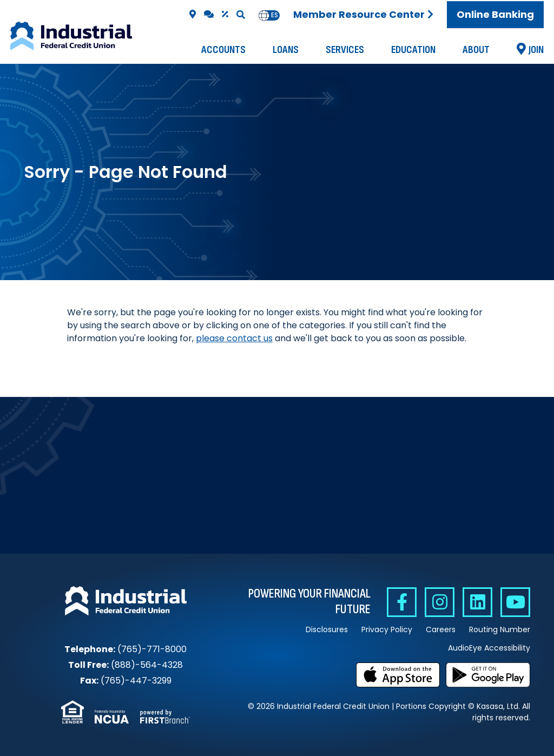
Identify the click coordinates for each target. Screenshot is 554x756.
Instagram (440, 602)
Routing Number (500, 629)
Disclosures (327, 629)
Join (536, 50)
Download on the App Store (398, 675)
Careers (441, 629)
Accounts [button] (223, 50)
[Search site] (241, 15)
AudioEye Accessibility (489, 648)
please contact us (234, 338)
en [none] (264, 15)
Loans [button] (286, 50)
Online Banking (495, 14)
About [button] (476, 50)
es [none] (275, 15)
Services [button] (345, 50)
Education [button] (413, 50)
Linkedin (477, 602)
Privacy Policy (387, 629)
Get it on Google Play (488, 675)
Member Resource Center (359, 14)
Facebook (402, 602)
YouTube (515, 602)
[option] (275, 15)
